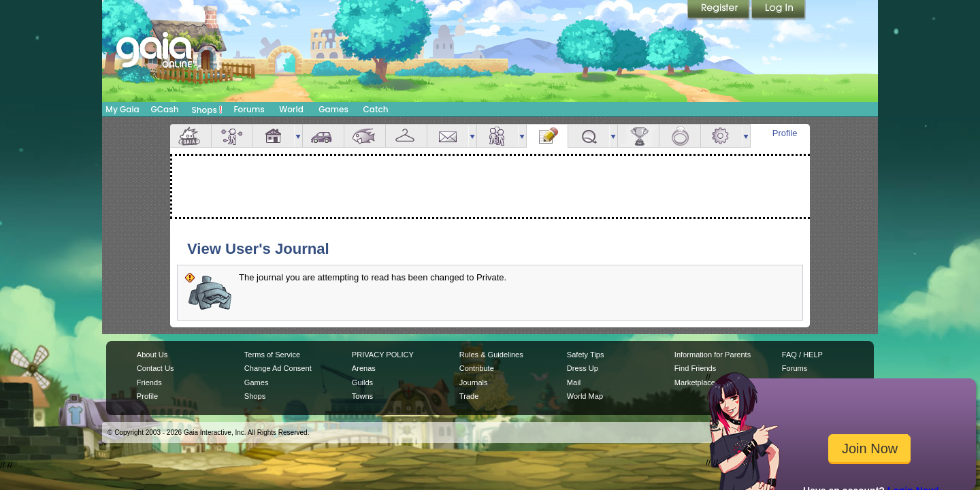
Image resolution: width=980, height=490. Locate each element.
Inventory (406, 136)
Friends (497, 136)
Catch (376, 109)
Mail (448, 136)
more (298, 136)
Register (719, 10)
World (291, 109)
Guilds (362, 382)
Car (323, 136)
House (274, 136)
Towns (362, 396)
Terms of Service (272, 355)
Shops (207, 110)
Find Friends (695, 368)
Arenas (364, 368)
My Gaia (122, 109)
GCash (165, 109)
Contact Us (156, 368)
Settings (721, 136)
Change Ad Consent (278, 368)
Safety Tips (586, 355)
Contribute (477, 368)
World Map (585, 396)
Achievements (638, 136)
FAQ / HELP (802, 355)
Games (333, 109)
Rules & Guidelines (491, 355)
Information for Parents (713, 355)
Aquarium (365, 136)
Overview (191, 136)
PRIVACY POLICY (383, 355)
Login (779, 10)
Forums (249, 109)
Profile (785, 133)
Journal (547, 136)
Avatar (232, 136)
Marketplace (695, 382)
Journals (474, 382)
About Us (152, 355)
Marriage (680, 136)
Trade (469, 396)
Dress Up (583, 368)
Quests (589, 136)
